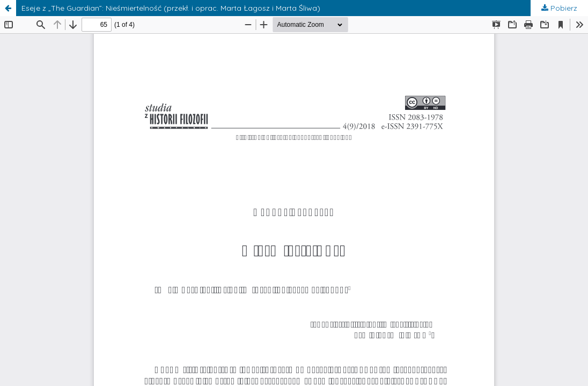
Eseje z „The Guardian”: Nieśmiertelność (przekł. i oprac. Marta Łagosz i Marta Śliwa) (171, 8)
